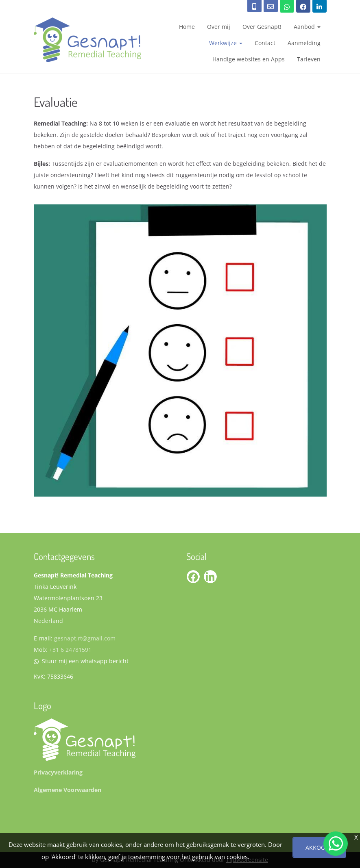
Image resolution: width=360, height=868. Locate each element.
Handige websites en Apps (249, 59)
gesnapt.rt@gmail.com (85, 638)
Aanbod (307, 27)
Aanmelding (304, 43)
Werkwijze (226, 43)
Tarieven (309, 59)
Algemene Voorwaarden (68, 790)
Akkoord (319, 847)
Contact (265, 43)
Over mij (219, 27)
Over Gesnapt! (262, 27)
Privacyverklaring (58, 772)
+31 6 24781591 (70, 650)
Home (187, 27)
